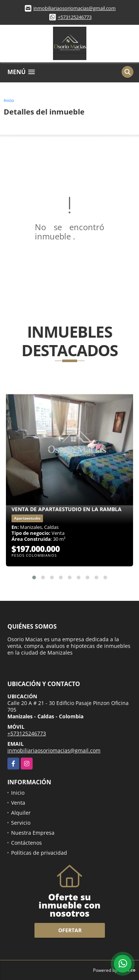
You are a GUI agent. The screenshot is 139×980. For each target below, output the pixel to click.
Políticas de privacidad (39, 853)
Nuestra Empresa (33, 833)
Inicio (9, 100)
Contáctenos (27, 843)
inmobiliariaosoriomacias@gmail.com (75, 8)
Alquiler (21, 813)
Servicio (21, 823)
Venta (18, 803)
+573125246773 (75, 17)
